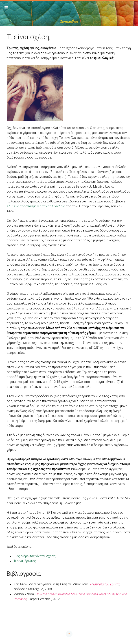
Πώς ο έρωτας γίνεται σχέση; (35, 556)
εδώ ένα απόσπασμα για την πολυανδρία (36, 206)
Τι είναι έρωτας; (25, 561)
